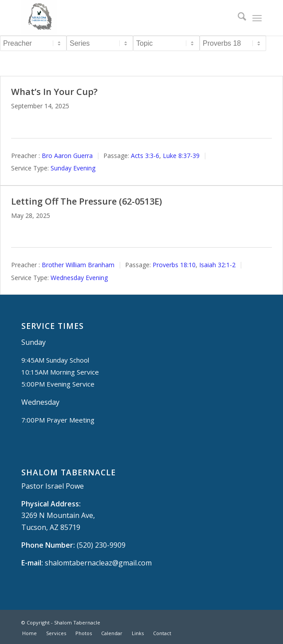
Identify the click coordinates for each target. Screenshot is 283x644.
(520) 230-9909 (101, 545)
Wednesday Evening (79, 278)
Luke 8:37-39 (181, 156)
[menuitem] (238, 18)
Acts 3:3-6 (145, 156)
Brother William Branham (78, 265)
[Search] (238, 18)
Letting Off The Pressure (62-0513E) (86, 201)
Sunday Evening (73, 168)
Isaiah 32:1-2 (217, 265)
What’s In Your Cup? (54, 92)
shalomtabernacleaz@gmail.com (98, 563)
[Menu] (257, 18)
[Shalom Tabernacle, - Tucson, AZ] (118, 18)
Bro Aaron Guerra (67, 156)
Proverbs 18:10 (174, 265)
